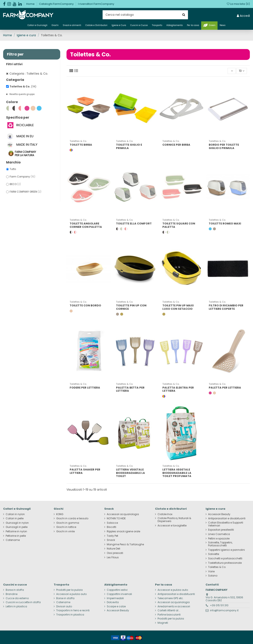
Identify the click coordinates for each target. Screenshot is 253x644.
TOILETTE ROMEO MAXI (225, 224)
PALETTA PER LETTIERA (225, 388)
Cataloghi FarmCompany (57, 4)
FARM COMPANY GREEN (25, 192)
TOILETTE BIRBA (81, 145)
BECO (15, 184)
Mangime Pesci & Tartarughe (125, 544)
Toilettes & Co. (23, 87)
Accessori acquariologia (123, 514)
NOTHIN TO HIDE (116, 518)
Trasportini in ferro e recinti (73, 610)
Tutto (13, 169)
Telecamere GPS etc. (171, 598)
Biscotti (112, 527)
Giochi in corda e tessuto (72, 518)
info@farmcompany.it (224, 610)
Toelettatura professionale (225, 563)
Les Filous (113, 557)
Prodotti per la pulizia (69, 590)
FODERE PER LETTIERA (85, 388)
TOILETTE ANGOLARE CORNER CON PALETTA (86, 225)
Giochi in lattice (66, 527)
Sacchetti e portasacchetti (225, 558)
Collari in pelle (15, 518)
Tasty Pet (112, 536)
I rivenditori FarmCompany (96, 4)
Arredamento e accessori (174, 606)
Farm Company (22, 177)
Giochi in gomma (68, 523)
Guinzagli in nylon (17, 523)
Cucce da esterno (17, 598)
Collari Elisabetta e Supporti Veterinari (226, 524)
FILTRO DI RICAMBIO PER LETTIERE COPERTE (226, 307)
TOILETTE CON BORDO (85, 305)
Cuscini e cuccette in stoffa (23, 602)
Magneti (163, 623)
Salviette (214, 554)
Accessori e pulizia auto (71, 594)
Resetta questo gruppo (22, 94)
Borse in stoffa (15, 590)
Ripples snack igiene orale (123, 531)
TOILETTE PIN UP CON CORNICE (131, 307)
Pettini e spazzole (219, 539)
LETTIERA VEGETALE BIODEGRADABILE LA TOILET (130, 473)
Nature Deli (113, 549)
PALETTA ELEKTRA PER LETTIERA (178, 389)
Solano (213, 576)
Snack (111, 540)
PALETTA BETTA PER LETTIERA (130, 389)
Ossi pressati (115, 553)
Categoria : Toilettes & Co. (29, 74)
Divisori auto (64, 606)
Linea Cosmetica (219, 534)
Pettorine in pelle (16, 536)
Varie (211, 571)
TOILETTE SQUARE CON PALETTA (179, 225)
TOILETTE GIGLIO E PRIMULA (129, 146)
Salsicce (112, 523)
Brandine (12, 594)
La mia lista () (238, 4)
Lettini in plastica (16, 606)
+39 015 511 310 (219, 605)
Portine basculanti (169, 615)
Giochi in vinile (65, 531)
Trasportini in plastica (70, 615)
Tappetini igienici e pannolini (226, 550)
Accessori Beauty (219, 514)
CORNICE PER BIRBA (176, 145)
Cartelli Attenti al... (169, 610)
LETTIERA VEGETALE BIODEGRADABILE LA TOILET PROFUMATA (177, 473)
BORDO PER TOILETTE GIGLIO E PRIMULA (224, 146)
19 (242, 71)
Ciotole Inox (165, 514)
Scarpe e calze (116, 606)
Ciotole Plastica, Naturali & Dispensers (174, 520)
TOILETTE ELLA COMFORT (134, 224)
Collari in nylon (15, 514)
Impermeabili (115, 598)
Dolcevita (113, 602)
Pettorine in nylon (16, 531)
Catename (13, 540)
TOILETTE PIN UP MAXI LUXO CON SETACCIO (178, 307)
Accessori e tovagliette (172, 526)
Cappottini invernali (119, 594)
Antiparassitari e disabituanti (227, 518)
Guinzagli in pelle (17, 527)
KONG (60, 514)
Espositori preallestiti (221, 530)
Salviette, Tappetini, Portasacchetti (220, 544)
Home (31, 4)
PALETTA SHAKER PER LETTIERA (85, 471)
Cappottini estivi (117, 590)
